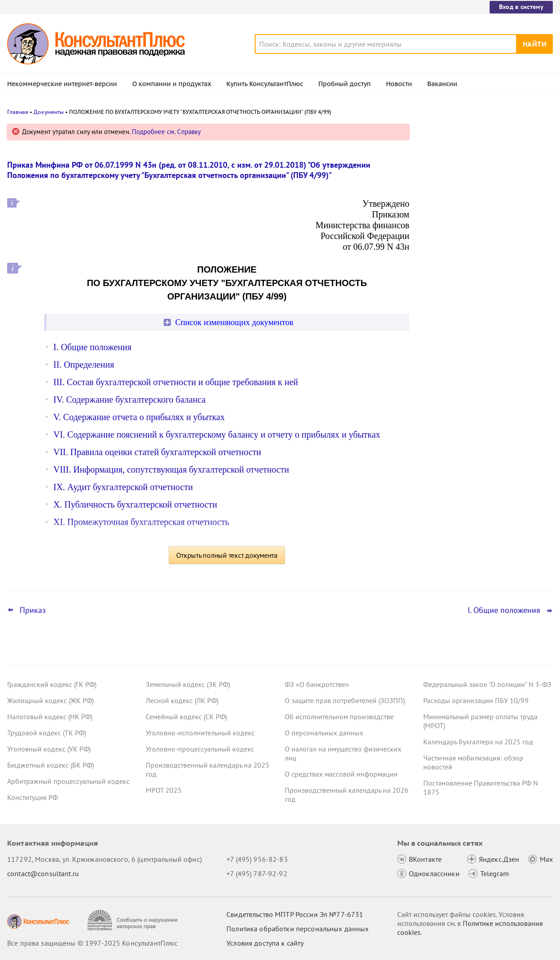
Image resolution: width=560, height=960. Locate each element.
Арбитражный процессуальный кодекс (68, 781)
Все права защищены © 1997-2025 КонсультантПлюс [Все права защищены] (92, 943)
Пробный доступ (345, 84)
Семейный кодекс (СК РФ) (186, 717)
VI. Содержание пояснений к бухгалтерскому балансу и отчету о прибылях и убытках (217, 434)
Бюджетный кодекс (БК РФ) (50, 765)
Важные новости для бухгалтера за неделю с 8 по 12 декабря (481, 251)
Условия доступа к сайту (265, 943)
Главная (18, 112)
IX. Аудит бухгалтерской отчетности (123, 487)
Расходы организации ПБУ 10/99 (476, 700)
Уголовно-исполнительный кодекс (200, 733)
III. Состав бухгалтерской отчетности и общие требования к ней (176, 382)
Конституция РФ (33, 797)
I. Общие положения (92, 347)
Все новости (446, 324)
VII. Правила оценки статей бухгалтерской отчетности (157, 452)
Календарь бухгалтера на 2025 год (478, 742)
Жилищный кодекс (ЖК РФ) (50, 700)
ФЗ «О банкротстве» (317, 684)
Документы (49, 112)
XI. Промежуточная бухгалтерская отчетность (141, 522)
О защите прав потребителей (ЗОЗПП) (345, 700)
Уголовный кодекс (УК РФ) (49, 749)
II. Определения (84, 365)
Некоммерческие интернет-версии (62, 84)
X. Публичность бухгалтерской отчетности (135, 504)
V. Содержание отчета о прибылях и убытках (139, 417)
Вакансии (442, 84)
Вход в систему (521, 7)
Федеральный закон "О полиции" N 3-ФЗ (487, 684)
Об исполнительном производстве (339, 717)
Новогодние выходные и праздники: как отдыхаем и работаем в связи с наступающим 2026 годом (482, 295)
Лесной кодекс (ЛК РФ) (182, 700)
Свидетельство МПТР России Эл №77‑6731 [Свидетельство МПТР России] (295, 914)
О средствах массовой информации (341, 774)
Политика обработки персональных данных (297, 929)
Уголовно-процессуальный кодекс (200, 749)
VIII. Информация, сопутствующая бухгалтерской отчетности (171, 469)
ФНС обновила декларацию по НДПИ (484, 215)
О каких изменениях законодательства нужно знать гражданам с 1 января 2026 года (486, 176)
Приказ (33, 610)
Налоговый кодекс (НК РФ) (50, 717)
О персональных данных (324, 733)
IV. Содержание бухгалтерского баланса (130, 400)
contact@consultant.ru (43, 873)
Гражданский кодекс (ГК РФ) (52, 684)
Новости (399, 84)
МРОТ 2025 (164, 790)
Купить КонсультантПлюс (265, 84)
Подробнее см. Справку (166, 132)
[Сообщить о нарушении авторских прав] (133, 920)
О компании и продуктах (172, 84)
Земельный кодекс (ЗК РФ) (188, 684)
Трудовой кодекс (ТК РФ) (47, 733)
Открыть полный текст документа (227, 555)
